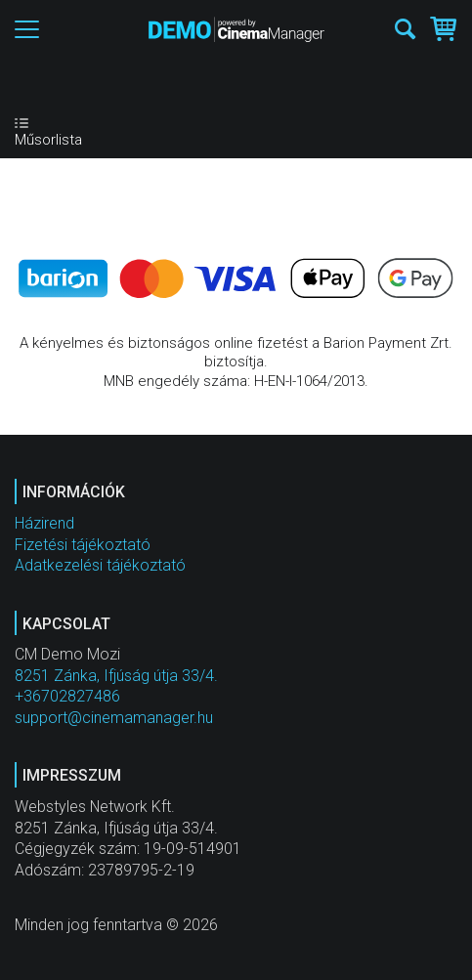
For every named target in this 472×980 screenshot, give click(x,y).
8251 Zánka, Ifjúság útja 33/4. (116, 676)
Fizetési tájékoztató (83, 545)
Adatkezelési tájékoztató (100, 565)
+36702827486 (67, 696)
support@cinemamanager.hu (114, 718)
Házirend (44, 523)
